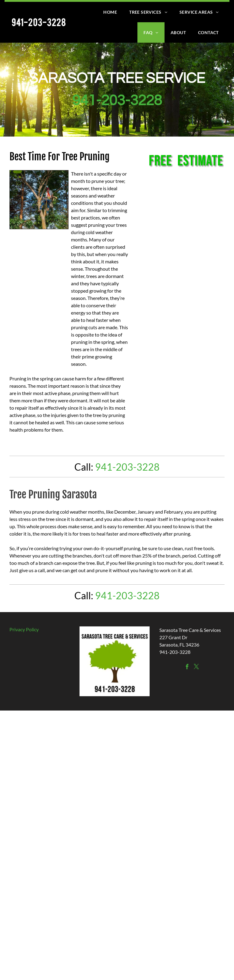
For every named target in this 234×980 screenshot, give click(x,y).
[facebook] (187, 668)
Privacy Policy (24, 629)
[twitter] (196, 668)
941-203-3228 (117, 101)
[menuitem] (110, 12)
